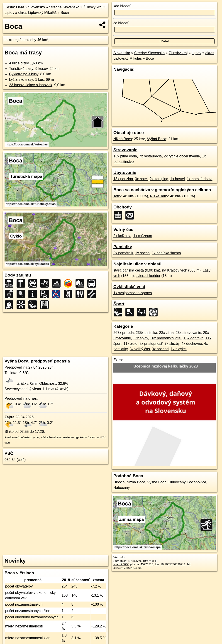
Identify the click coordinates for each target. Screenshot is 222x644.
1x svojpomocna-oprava (133, 293)
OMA (20, 7)
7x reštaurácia (150, 156)
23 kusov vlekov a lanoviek (31, 85)
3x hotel (141, 179)
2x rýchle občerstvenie (182, 156)
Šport (119, 304)
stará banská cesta (129, 270)
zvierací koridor (148, 276)
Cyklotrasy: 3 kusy (24, 74)
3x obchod (160, 349)
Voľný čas (123, 229)
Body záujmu (18, 275)
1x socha (142, 253)
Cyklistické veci (129, 287)
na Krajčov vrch (175, 270)
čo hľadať (121, 23)
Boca (65, 13)
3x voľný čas (140, 349)
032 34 (10, 460)
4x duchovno (192, 344)
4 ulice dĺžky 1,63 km (26, 63)
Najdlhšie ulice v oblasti (137, 264)
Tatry (117, 196)
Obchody (123, 207)
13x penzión (123, 179)
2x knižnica (122, 236)
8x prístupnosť (151, 344)
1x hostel (178, 179)
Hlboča (119, 482)
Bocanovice (197, 482)
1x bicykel (178, 349)
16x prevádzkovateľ (166, 338)
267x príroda (124, 333)
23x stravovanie (188, 333)
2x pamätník (123, 253)
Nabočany (122, 488)
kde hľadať (122, 6)
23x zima (166, 333)
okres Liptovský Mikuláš (38, 13)
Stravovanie (125, 150)
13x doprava (193, 338)
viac (7, 443)
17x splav (140, 338)
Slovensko (37, 7)
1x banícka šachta (166, 253)
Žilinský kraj (93, 7)
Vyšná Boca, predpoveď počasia (37, 361)
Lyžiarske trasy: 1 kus (26, 80)
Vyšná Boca (157, 139)
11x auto (130, 344)
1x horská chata (200, 179)
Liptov (9, 13)
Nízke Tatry (159, 196)
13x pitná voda (125, 156)
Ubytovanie (125, 173)
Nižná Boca (123, 139)
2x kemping (159, 179)
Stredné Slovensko (64, 7)
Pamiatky (123, 247)
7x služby (172, 344)
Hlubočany (177, 482)
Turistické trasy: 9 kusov (28, 69)
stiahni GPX (121, 564)
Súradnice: (120, 561)
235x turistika (146, 333)
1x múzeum (143, 236)
